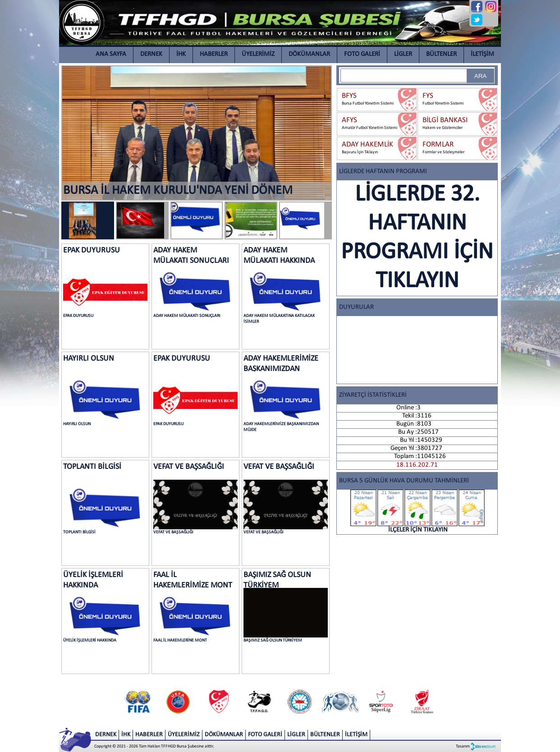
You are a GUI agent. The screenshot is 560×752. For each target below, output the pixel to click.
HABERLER (214, 54)
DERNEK (151, 54)
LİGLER (403, 54)
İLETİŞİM (482, 54)
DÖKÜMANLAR (309, 54)
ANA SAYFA (111, 54)
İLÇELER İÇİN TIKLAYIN (418, 511)
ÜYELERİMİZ (258, 54)
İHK (181, 54)
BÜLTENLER (441, 54)
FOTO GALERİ (362, 54)
